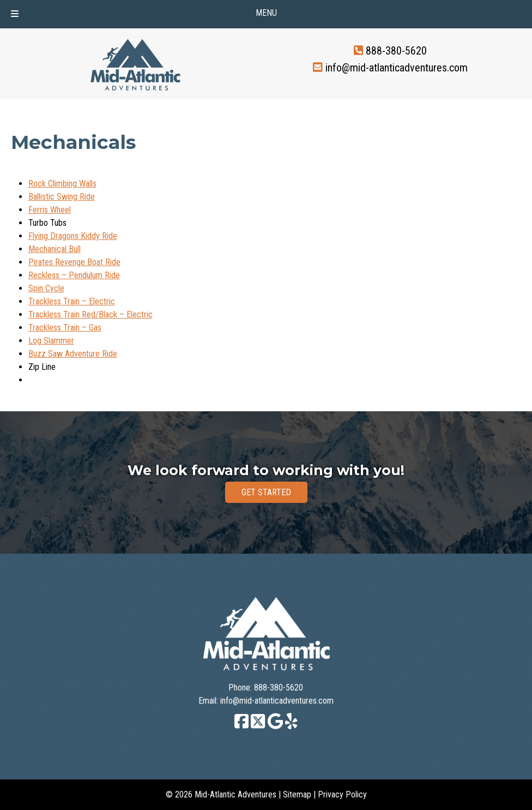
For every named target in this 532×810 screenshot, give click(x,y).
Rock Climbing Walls (62, 184)
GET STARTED (266, 492)
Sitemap (297, 794)
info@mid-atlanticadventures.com (397, 67)
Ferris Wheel (50, 210)
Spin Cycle (46, 288)
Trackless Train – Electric (72, 301)
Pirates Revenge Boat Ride (74, 262)
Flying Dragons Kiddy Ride (73, 236)
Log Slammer (51, 341)
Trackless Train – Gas (65, 328)
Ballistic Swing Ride (62, 197)
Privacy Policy (342, 794)
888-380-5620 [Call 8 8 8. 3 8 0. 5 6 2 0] (396, 51)
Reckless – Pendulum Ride (74, 275)
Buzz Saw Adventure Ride (73, 354)
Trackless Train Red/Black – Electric (90, 314)
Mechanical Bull (55, 249)
